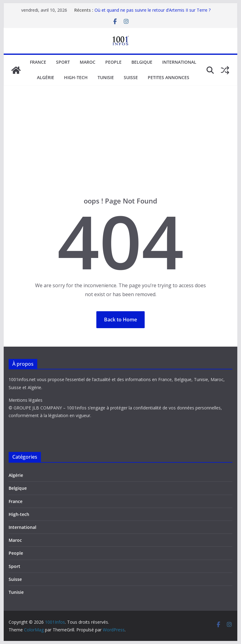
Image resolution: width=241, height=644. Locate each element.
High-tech (76, 77)
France (38, 62)
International (179, 62)
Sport (63, 62)
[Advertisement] (121, 150)
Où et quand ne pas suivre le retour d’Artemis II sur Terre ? (153, 10)
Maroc (88, 62)
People (113, 62)
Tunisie (106, 77)
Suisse (131, 77)
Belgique (142, 62)
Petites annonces (169, 77)
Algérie (46, 77)
